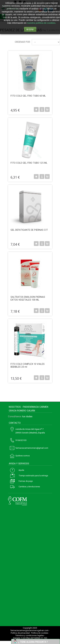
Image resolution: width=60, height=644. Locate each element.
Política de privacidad (20, 633)
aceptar (30, 29)
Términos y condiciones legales (29, 636)
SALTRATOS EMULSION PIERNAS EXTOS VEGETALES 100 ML (28, 298)
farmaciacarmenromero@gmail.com (32, 448)
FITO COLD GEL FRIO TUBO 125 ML (29, 163)
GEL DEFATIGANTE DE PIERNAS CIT (29, 230)
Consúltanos (15, 416)
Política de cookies (40, 633)
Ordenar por (22, 42)
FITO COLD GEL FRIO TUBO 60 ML (28, 96)
